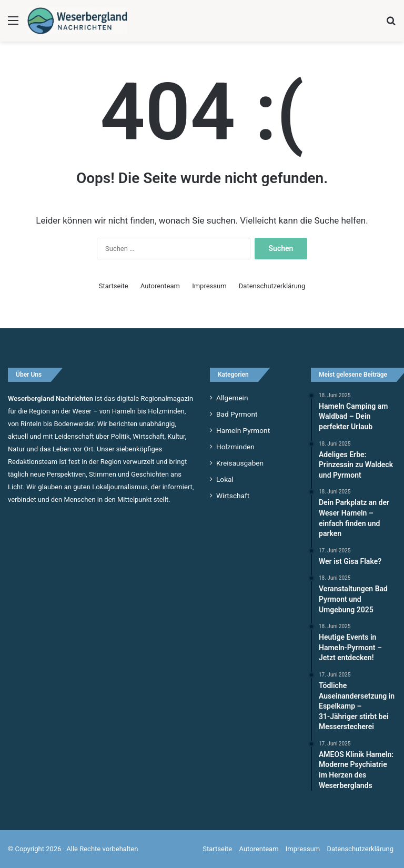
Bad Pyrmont (237, 414)
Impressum (209, 286)
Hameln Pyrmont (243, 430)
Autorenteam (160, 286)
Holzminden (235, 447)
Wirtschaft (233, 496)
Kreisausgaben (240, 463)
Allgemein (232, 398)
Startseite (114, 286)
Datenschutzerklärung (272, 286)
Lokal (225, 479)
